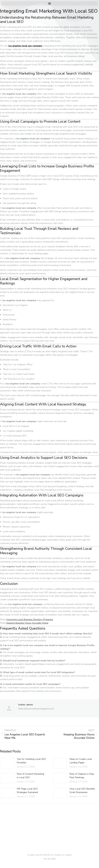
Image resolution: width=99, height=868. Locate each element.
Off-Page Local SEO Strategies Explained (27, 791)
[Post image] (7, 763)
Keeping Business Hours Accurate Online (27, 623)
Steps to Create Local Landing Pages (81, 761)
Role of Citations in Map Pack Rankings (82, 776)
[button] (49, 3)
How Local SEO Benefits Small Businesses (82, 791)
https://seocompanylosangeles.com (36, 709)
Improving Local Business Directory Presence (30, 619)
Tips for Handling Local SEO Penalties (31, 761)
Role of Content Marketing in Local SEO (30, 776)
